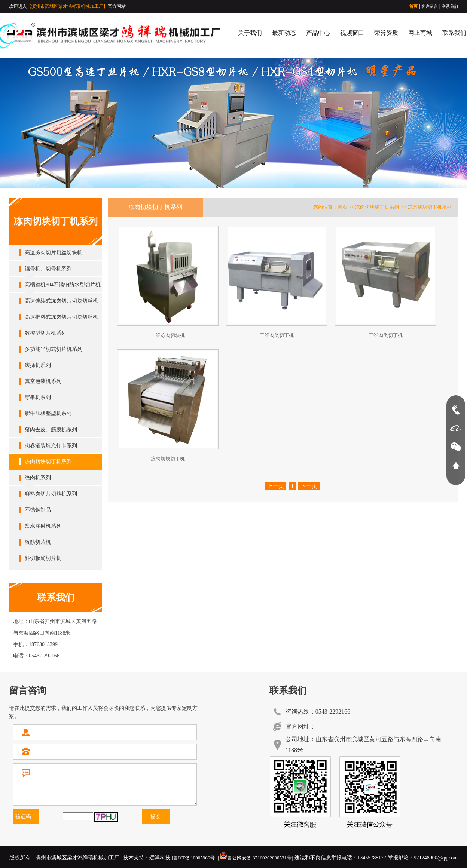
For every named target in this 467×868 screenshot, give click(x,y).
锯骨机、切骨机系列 (48, 269)
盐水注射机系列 (43, 526)
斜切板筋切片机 (43, 558)
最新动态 (284, 33)
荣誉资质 (386, 33)
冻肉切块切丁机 (168, 459)
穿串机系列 (38, 397)
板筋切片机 (38, 542)
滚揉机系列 (38, 365)
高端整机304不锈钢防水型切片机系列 (63, 287)
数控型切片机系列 (46, 333)
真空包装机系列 (43, 381)
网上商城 (420, 33)
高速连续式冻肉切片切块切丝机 (61, 301)
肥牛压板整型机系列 (48, 413)
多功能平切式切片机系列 (54, 349)
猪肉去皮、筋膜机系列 (51, 430)
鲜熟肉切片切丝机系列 (51, 494)
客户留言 (430, 6)
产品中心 (318, 33)
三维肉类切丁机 (277, 335)
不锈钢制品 (38, 510)
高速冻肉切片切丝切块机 (54, 253)
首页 (413, 6)
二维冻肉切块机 (168, 335)
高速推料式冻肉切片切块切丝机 (61, 317)
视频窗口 (352, 33)
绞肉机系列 (38, 478)
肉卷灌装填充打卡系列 (51, 446)
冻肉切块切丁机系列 (48, 462)
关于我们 (250, 33)
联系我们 (450, 6)
